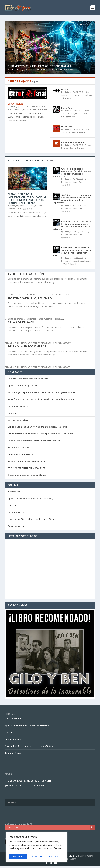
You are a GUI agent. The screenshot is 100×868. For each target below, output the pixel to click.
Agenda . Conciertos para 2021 (23, 385)
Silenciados (67, 127)
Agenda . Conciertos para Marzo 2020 (26, 461)
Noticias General (16, 492)
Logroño (23, 109)
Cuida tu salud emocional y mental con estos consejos (35, 441)
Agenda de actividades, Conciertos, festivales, (30, 499)
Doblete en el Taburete (73, 142)
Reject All (37, 857)
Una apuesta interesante (20, 454)
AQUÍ (63, 319)
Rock (29, 109)
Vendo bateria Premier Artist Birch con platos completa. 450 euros (41, 434)
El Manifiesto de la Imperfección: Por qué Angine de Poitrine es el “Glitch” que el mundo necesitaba (27, 199)
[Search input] (48, 827)
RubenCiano (67, 108)
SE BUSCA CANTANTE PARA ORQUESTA (26, 468)
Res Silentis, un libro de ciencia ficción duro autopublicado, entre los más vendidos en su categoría (72, 225)
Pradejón (79, 114)
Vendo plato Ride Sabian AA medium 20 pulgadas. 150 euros (37, 427)
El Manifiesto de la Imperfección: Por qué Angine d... (41, 66)
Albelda (16, 109)
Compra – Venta (16, 526)
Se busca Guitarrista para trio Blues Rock (28, 379)
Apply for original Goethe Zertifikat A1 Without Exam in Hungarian (41, 399)
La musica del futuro (18, 420)
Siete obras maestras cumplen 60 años (27, 475)
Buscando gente (16, 512)
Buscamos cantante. (18, 406)
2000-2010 (36, 107)
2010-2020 (70, 114)
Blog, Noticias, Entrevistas (47, 70)
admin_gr (20, 70)
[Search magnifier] (93, 827)
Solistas (86, 114)
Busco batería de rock (19, 448)
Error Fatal (16, 104)
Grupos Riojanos (85, 261)
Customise (18, 857)
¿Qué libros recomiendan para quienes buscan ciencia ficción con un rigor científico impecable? (72, 199)
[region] (37, 848)
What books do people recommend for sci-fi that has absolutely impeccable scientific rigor (72, 173)
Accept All (55, 857)
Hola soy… (13, 413)
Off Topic (12, 505)
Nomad (65, 89)
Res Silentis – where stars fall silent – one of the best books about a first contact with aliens (72, 251)
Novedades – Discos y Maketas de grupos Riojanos (33, 519)
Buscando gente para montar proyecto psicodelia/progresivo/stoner (42, 392)
